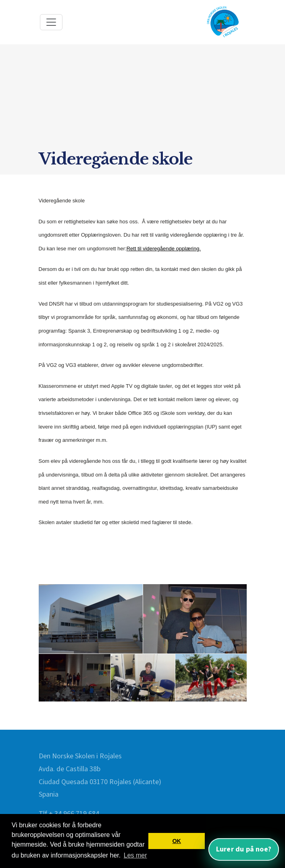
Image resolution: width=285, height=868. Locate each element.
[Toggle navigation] (51, 22)
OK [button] (177, 841)
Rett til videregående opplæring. (164, 249)
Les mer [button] (135, 855)
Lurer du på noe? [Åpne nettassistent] (244, 849)
